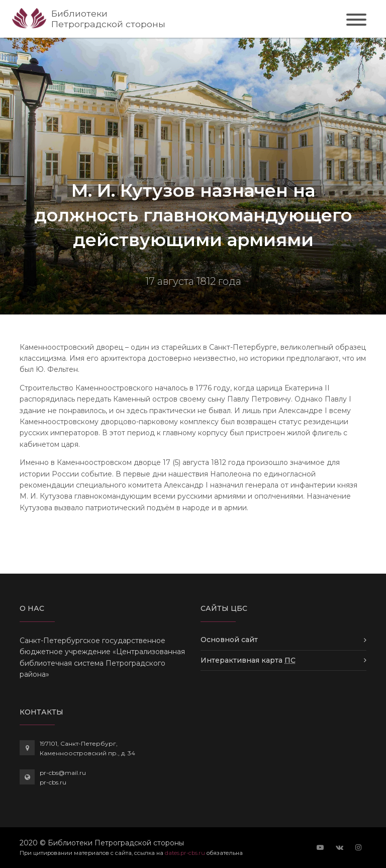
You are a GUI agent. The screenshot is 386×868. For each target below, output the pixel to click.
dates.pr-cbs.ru (185, 853)
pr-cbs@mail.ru (63, 773)
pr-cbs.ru (53, 782)
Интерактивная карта (248, 660)
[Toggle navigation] (356, 21)
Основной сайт (229, 640)
